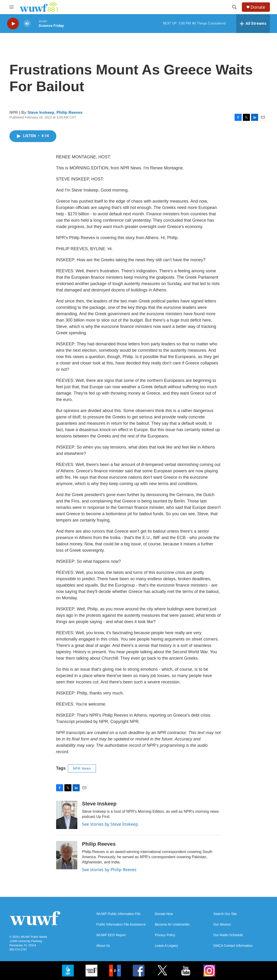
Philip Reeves (69, 112)
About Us (103, 946)
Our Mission (222, 925)
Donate (258, 7)
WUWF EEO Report (111, 935)
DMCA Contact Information (233, 946)
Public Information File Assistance (121, 925)
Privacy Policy (165, 935)
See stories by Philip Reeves (109, 870)
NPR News (82, 768)
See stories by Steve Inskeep (110, 824)
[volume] (27, 24)
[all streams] (253, 24)
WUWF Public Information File (118, 914)
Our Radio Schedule (228, 935)
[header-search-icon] (234, 7)
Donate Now (164, 914)
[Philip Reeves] (67, 855)
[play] (13, 24)
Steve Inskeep (41, 112)
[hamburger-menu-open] (12, 7)
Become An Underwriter (172, 925)
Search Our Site (225, 914)
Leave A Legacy (167, 946)
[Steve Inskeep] (67, 815)
